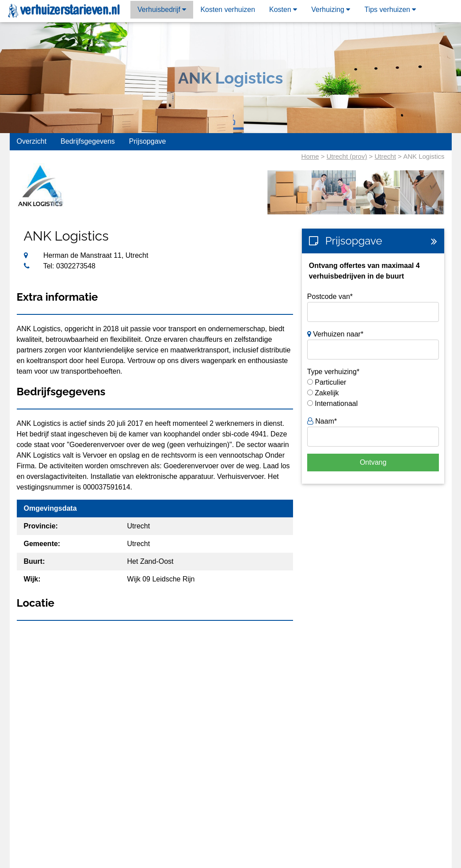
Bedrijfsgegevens (88, 141)
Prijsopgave (148, 141)
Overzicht (32, 141)
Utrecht (385, 156)
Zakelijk (327, 393)
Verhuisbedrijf (162, 10)
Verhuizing (331, 10)
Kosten (283, 10)
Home (310, 156)
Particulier (330, 382)
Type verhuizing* (333, 372)
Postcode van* (330, 296)
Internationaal (336, 403)
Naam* (322, 421)
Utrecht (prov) (347, 156)
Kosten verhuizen (228, 10)
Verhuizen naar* (335, 334)
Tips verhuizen (390, 10)
